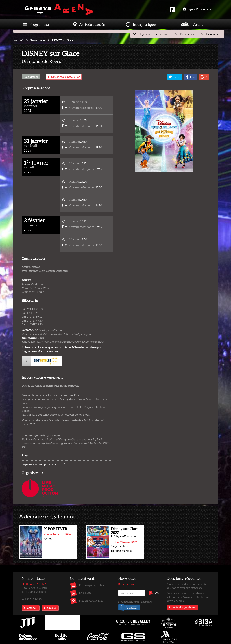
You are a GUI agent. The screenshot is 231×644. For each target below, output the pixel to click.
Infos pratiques (145, 24)
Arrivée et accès (92, 24)
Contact (32, 608)
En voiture (85, 593)
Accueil (19, 40)
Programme (39, 24)
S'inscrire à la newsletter (65, 77)
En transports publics (91, 585)
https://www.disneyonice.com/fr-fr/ (43, 464)
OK (157, 593)
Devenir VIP (214, 34)
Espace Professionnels (198, 9)
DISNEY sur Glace (63, 40)
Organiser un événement (153, 34)
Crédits (51, 608)
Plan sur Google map (91, 600)
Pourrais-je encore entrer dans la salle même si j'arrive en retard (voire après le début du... (188, 597)
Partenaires (187, 34)
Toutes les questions (183, 607)
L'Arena (197, 24)
